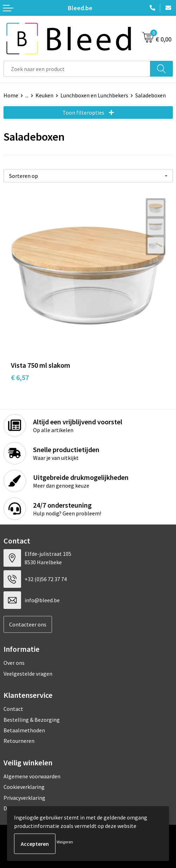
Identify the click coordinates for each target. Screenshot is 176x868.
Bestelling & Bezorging (32, 720)
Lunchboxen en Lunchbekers (94, 95)
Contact (13, 709)
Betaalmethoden (24, 730)
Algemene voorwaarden (32, 776)
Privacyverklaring (24, 798)
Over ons (14, 663)
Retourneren (19, 741)
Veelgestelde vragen (28, 674)
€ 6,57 (20, 377)
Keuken (44, 95)
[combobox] (77, 69)
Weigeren (65, 842)
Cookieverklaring (24, 787)
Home (11, 95)
